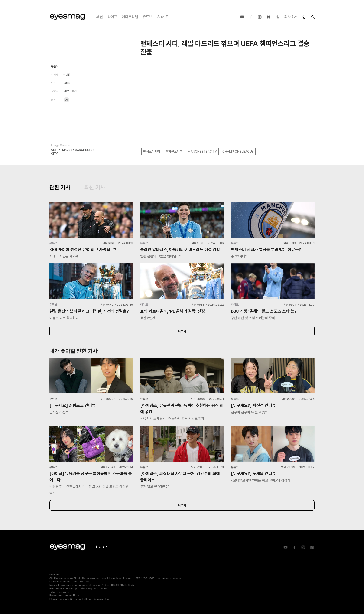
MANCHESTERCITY (202, 152)
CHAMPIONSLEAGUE (238, 152)
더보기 (182, 331)
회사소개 (291, 17)
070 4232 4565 (145, 578)
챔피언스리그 (174, 152)
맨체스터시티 (152, 152)
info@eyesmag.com (171, 578)
